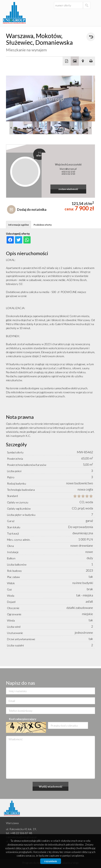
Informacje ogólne (18, 225)
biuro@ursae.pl (68, 169)
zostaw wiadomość (68, 189)
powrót (91, 37)
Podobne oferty (43, 225)
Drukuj (91, 61)
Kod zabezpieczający (23, 719)
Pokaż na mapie (83, 61)
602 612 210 (68, 171)
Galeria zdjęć (75, 61)
